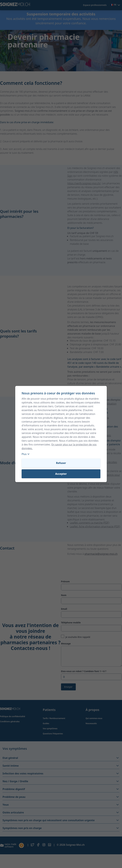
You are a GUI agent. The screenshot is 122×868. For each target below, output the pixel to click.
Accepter (61, 474)
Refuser (61, 463)
